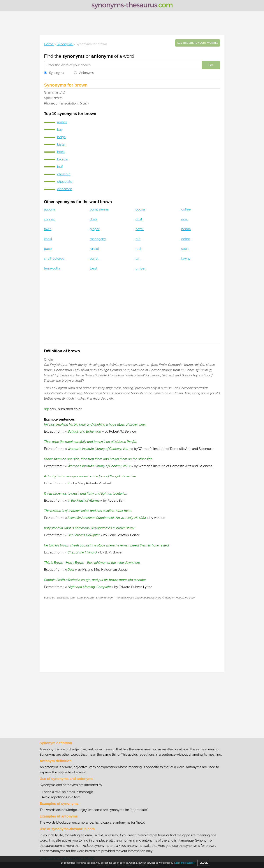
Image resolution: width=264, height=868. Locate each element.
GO (211, 65)
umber (141, 268)
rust (138, 249)
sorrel (94, 259)
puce (48, 249)
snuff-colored (54, 259)
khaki (48, 239)
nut (138, 239)
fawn (48, 229)
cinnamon (65, 189)
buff (60, 167)
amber (62, 122)
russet (94, 249)
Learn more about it (185, 863)
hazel (140, 229)
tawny (186, 259)
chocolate (65, 182)
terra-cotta (52, 268)
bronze (62, 159)
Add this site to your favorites (198, 43)
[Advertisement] (132, 23)
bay (60, 130)
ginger (95, 229)
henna (186, 229)
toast (93, 268)
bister (61, 144)
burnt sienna (99, 209)
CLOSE (204, 863)
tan (138, 259)
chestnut (64, 174)
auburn (49, 209)
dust (139, 219)
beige (61, 137)
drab (93, 219)
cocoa (140, 209)
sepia (185, 249)
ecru (185, 219)
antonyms (102, 56)
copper (49, 219)
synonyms (73, 56)
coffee (186, 209)
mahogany (98, 239)
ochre (186, 239)
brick (61, 152)
